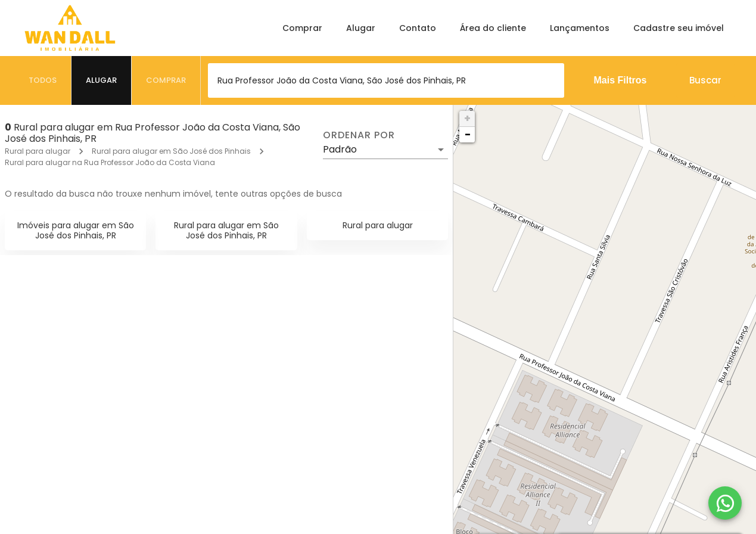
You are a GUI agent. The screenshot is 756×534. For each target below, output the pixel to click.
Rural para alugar (38, 151)
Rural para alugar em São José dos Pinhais (171, 151)
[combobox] (386, 80)
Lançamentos (580, 28)
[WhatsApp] (725, 503)
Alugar (361, 28)
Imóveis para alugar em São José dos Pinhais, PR (76, 230)
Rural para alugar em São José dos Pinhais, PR (226, 230)
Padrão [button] (340, 149)
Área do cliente (493, 28)
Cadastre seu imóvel (679, 28)
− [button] (468, 134)
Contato (418, 28)
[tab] (43, 80)
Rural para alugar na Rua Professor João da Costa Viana (110, 162)
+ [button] (467, 118)
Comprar (302, 28)
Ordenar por (359, 135)
